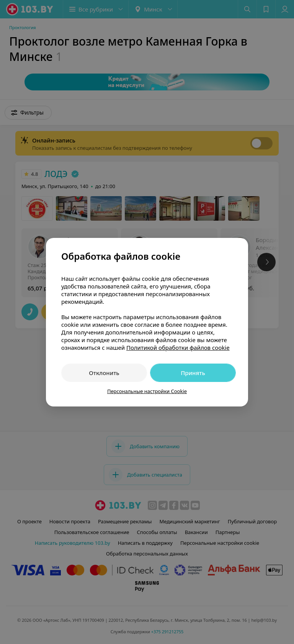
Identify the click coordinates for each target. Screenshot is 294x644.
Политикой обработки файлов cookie (178, 347)
